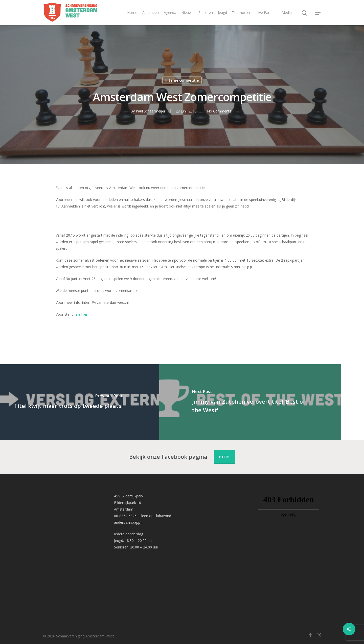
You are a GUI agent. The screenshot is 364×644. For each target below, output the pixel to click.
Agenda (170, 13)
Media (287, 13)
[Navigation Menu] (318, 13)
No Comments (219, 111)
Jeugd (222, 13)
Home (132, 13)
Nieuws (187, 13)
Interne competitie (182, 80)
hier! (224, 457)
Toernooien (242, 13)
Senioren (206, 13)
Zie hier (81, 314)
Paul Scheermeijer (151, 111)
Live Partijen (266, 13)
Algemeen (151, 13)
